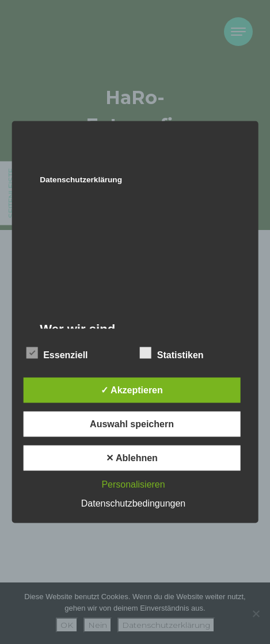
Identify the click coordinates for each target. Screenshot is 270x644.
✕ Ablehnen (132, 458)
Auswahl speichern (132, 424)
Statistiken (172, 353)
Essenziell (57, 353)
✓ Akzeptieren (132, 390)
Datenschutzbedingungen (133, 503)
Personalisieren (133, 484)
